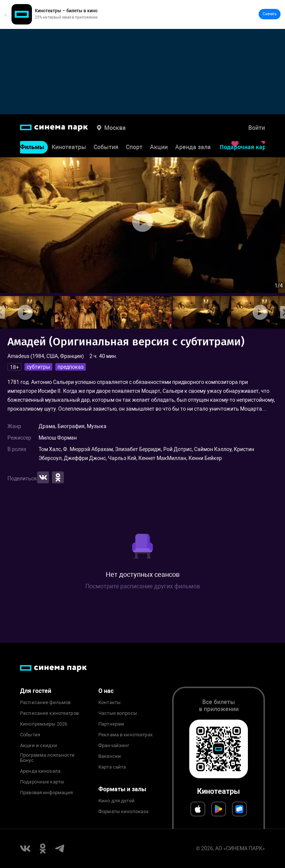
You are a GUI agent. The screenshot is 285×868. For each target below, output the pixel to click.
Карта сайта (112, 767)
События (106, 147)
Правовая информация (46, 793)
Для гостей (36, 691)
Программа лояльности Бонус (47, 758)
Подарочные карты (42, 782)
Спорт (134, 147)
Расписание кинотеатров (49, 713)
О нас (106, 691)
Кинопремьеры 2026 (44, 724)
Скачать (270, 14)
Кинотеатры (69, 147)
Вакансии (110, 756)
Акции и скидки (39, 746)
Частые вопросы (118, 713)
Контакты (109, 703)
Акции (159, 147)
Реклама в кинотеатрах (125, 735)
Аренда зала (193, 147)
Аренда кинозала (40, 771)
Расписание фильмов (45, 703)
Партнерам (111, 724)
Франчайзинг (114, 746)
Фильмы (32, 147)
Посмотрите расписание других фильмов (143, 586)
